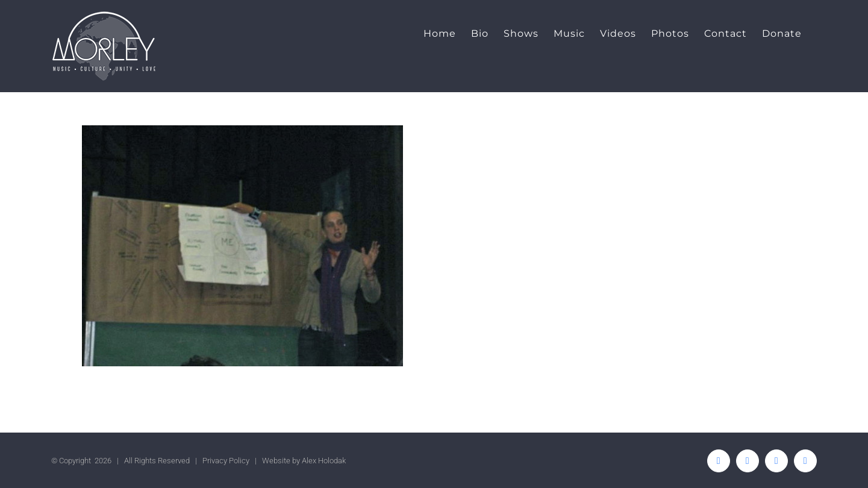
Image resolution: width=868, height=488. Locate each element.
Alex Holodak (324, 461)
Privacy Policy (226, 461)
